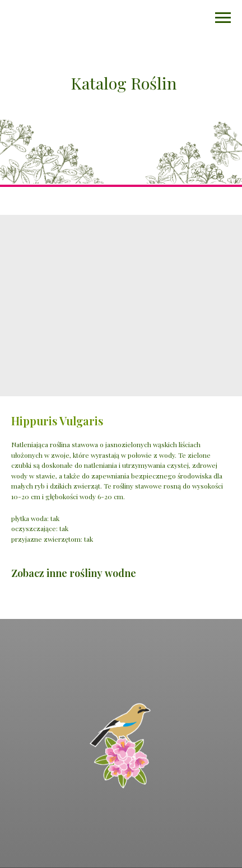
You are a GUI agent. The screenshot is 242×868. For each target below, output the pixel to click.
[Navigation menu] (223, 18)
